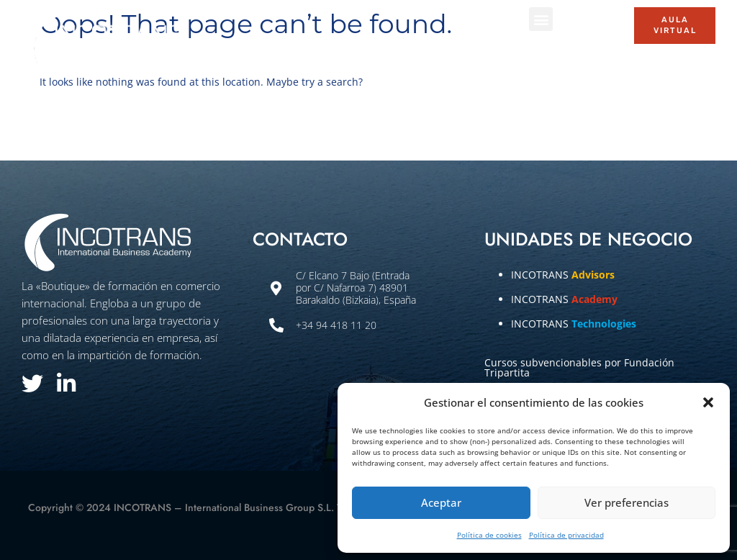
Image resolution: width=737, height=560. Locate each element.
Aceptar (441, 502)
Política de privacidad (566, 535)
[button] (708, 402)
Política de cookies (489, 535)
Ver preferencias (627, 502)
